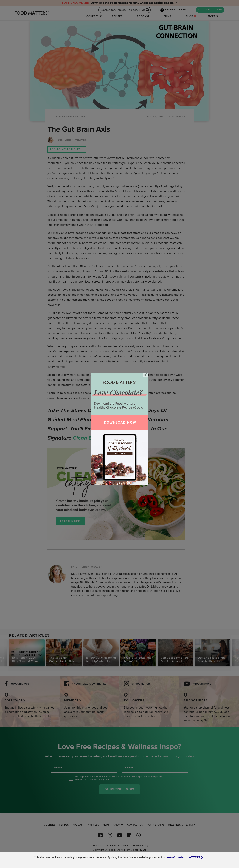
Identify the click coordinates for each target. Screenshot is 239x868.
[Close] (145, 375)
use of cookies (176, 857)
